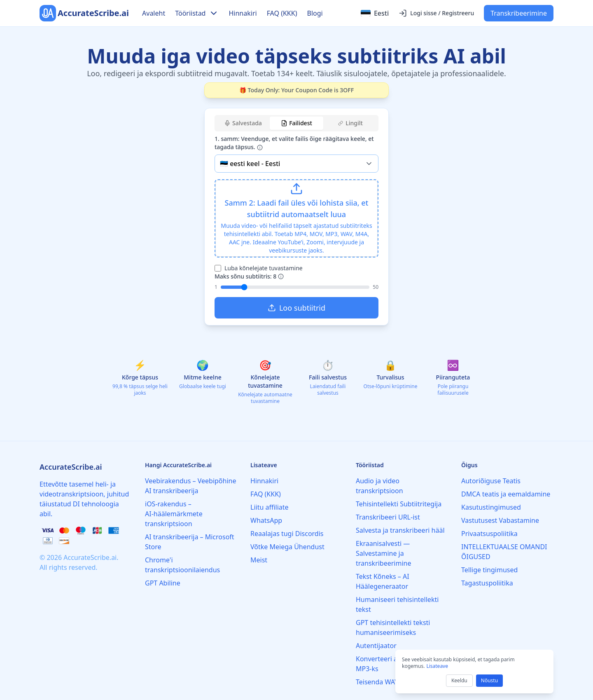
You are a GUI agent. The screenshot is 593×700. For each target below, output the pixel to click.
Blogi (315, 13)
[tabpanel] (296, 227)
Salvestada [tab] (243, 123)
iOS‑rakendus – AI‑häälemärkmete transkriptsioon (174, 514)
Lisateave (437, 666)
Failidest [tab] (296, 123)
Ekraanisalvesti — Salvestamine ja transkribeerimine (384, 553)
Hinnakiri (243, 13)
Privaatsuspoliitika (489, 534)
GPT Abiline (163, 583)
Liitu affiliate (270, 507)
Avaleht (154, 13)
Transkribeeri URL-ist (388, 517)
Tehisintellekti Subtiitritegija (399, 504)
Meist (259, 560)
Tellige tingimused (489, 570)
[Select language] (375, 13)
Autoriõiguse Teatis (491, 481)
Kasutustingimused (491, 507)
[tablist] (296, 123)
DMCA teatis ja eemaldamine (506, 494)
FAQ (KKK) (282, 13)
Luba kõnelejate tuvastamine (264, 268)
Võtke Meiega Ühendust (287, 547)
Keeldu (459, 680)
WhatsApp (266, 520)
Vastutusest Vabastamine (500, 520)
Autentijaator (376, 646)
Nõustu (489, 680)
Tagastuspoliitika (487, 583)
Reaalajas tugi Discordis (287, 534)
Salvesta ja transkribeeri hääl (400, 530)
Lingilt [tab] (350, 123)
